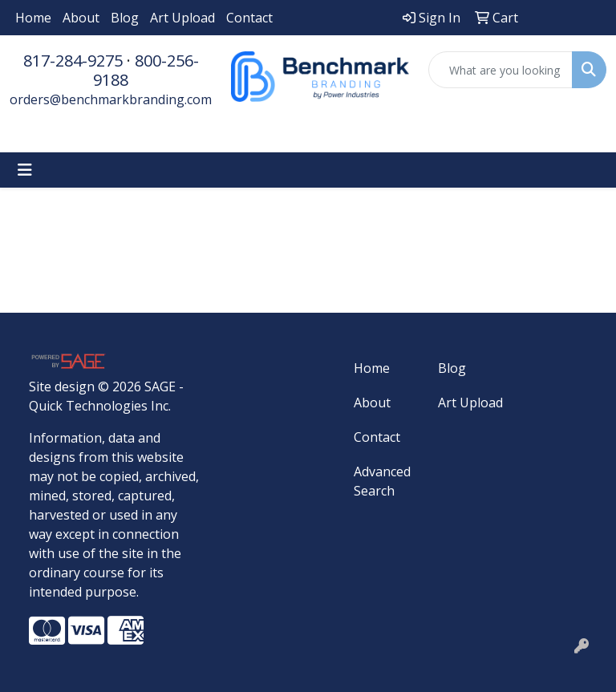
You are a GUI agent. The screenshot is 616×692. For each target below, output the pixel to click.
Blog (125, 18)
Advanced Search (382, 481)
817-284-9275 (73, 61)
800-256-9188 (146, 70)
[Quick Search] (500, 70)
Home (33, 18)
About (81, 18)
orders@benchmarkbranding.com (111, 99)
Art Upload (182, 18)
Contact (249, 18)
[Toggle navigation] (25, 170)
